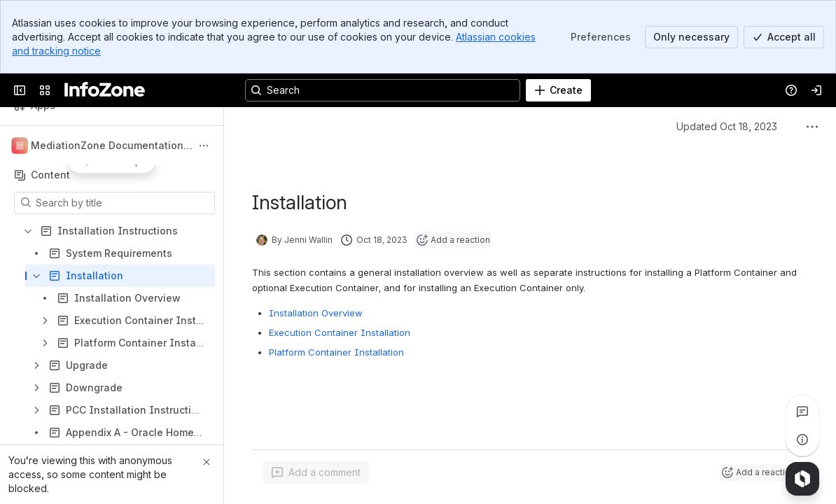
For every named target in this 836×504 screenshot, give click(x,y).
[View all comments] (802, 412)
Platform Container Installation (336, 352)
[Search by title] (123, 203)
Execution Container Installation (340, 332)
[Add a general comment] (316, 472)
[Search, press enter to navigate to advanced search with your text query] (383, 90)
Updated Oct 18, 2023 (727, 126)
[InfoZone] (105, 90)
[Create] (558, 90)
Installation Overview (316, 313)
